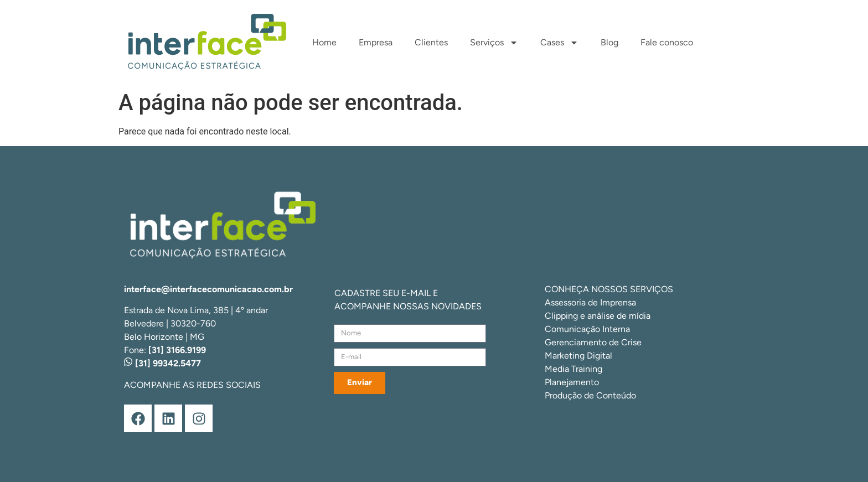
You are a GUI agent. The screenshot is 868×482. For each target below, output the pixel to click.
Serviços (494, 43)
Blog (609, 42)
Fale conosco (667, 42)
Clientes (431, 42)
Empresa (376, 42)
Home (324, 42)
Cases (559, 43)
